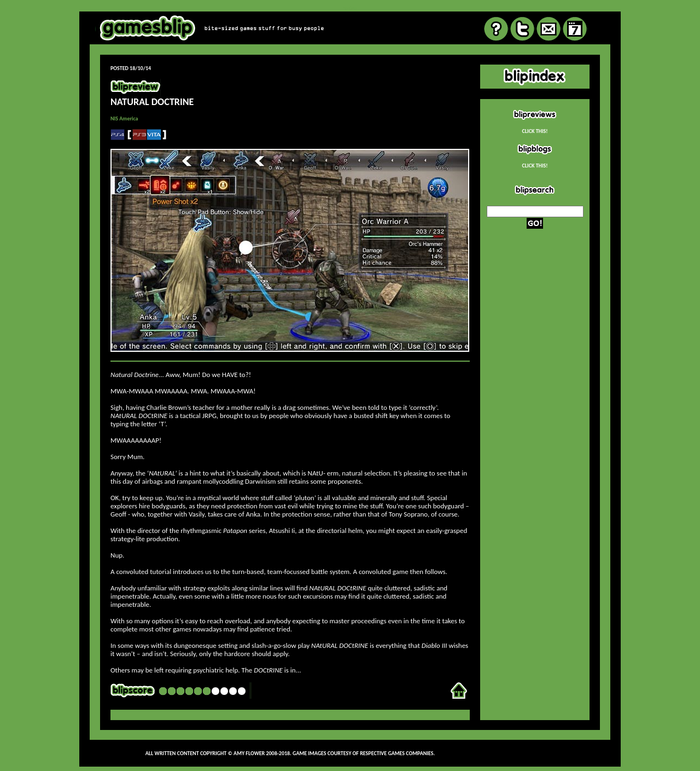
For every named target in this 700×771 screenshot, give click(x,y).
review (350, 8)
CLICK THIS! (535, 131)
